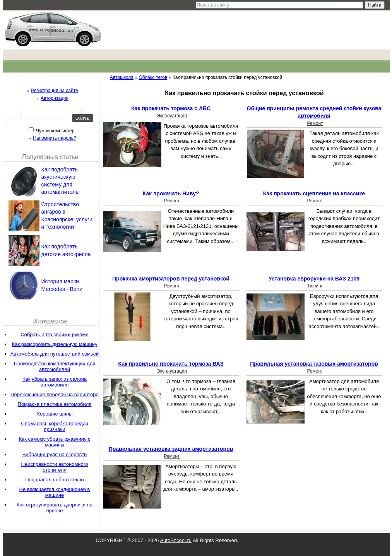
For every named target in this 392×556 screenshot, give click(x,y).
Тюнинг (315, 286)
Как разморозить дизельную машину (55, 344)
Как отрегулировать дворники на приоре (55, 508)
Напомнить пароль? (54, 138)
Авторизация (55, 98)
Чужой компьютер (55, 131)
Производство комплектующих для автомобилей (55, 366)
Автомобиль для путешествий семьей (55, 354)
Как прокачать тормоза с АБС (171, 108)
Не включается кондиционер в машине (55, 492)
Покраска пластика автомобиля (55, 404)
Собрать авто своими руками (55, 334)
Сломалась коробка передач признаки (55, 426)
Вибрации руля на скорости (55, 454)
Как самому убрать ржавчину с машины (54, 442)
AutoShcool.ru (176, 540)
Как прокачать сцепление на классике (314, 193)
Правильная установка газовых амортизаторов (314, 364)
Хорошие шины (55, 414)
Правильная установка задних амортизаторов (171, 449)
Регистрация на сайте (55, 91)
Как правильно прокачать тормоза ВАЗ (171, 364)
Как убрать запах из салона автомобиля (55, 382)
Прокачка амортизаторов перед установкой (171, 279)
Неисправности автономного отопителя (55, 467)
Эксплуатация (172, 116)
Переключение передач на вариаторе (55, 394)
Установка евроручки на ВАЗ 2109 (314, 279)
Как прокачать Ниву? (171, 193)
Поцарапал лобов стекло (55, 480)
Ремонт (315, 123)
